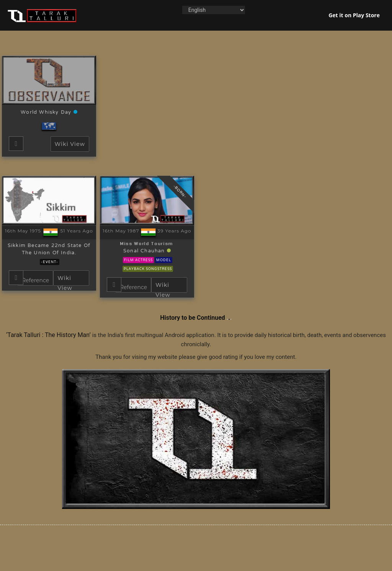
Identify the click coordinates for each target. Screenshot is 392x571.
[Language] (214, 10)
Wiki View (70, 144)
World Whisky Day (47, 113)
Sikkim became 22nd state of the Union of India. (49, 250)
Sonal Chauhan (145, 251)
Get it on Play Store (354, 15)
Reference (35, 280)
